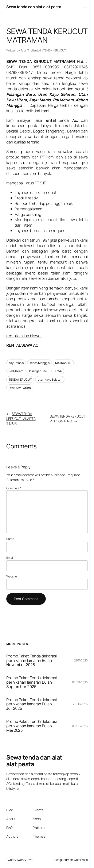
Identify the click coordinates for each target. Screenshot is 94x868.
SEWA (58, 371)
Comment (14, 488)
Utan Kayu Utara (20, 388)
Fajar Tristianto (30, 50)
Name (10, 539)
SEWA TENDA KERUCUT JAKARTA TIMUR (21, 419)
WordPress (81, 860)
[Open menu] (85, 7)
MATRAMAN (63, 363)
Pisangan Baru (39, 371)
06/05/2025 (80, 726)
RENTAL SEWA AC (22, 345)
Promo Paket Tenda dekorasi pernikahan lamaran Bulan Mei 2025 (32, 726)
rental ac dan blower (24, 336)
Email (10, 558)
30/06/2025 (80, 704)
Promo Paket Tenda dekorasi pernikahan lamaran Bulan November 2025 (32, 660)
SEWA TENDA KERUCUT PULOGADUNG (68, 419)
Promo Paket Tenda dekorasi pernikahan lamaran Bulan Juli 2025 (32, 704)
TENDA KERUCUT (55, 50)
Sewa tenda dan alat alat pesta (34, 7)
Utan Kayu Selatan (50, 379)
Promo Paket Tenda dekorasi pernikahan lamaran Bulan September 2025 (32, 682)
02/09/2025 (80, 682)
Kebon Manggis (40, 363)
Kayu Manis (16, 363)
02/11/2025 (81, 660)
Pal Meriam (16, 371)
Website (12, 576)
